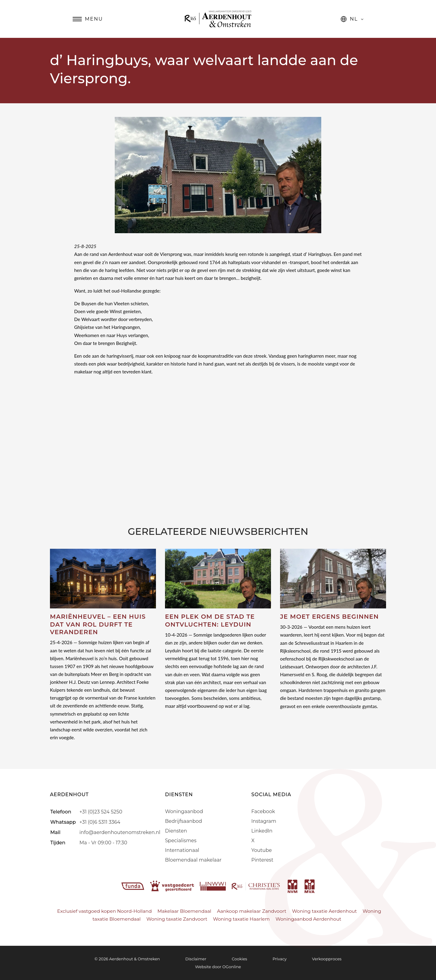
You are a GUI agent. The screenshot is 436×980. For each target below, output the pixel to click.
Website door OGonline (218, 967)
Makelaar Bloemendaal (184, 911)
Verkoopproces (327, 959)
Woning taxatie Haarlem (241, 919)
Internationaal (182, 850)
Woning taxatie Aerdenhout (325, 911)
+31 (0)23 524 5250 (101, 812)
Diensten (176, 831)
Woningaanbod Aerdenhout (308, 919)
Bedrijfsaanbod (183, 821)
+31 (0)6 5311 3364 (100, 822)
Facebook (263, 811)
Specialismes (181, 841)
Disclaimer (196, 959)
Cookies (239, 959)
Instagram (264, 821)
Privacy (279, 959)
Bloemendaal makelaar (193, 860)
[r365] (256, 886)
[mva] (310, 886)
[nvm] (292, 886)
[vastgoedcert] (173, 886)
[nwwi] (213, 886)
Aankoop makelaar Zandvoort (252, 911)
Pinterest (262, 860)
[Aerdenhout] (218, 19)
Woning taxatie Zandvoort (177, 919)
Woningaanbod (184, 811)
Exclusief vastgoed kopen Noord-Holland (104, 911)
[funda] (134, 886)
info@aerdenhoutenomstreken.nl (120, 832)
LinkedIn (262, 831)
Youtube (262, 850)
